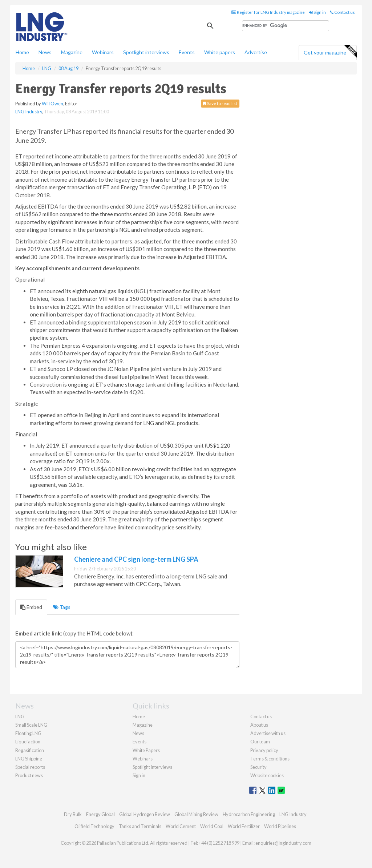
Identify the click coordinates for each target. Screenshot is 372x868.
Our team (260, 742)
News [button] (45, 52)
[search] (286, 26)
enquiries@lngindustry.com (283, 843)
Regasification (30, 750)
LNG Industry (29, 112)
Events (187, 52)
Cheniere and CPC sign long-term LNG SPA (136, 559)
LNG (20, 716)
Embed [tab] (31, 607)
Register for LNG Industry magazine (268, 12)
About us (259, 725)
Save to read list (220, 103)
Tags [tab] (62, 607)
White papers (220, 52)
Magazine (72, 52)
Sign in (318, 12)
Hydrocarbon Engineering (249, 814)
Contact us (343, 12)
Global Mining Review (196, 814)
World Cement (181, 826)
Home (22, 52)
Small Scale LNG (31, 725)
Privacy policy (264, 750)
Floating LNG (28, 733)
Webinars (103, 52)
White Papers (146, 750)
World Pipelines (280, 826)
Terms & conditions (270, 759)
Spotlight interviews (146, 52)
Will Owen (52, 104)
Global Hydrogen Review (145, 814)
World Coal (212, 826)
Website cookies (267, 775)
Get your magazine (330, 52)
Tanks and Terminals (140, 826)
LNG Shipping (29, 759)
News (138, 733)
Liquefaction (28, 742)
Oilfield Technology (94, 826)
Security (258, 767)
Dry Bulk (73, 814)
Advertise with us (268, 733)
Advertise (256, 52)
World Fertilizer (244, 826)
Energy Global (100, 814)
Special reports (30, 767)
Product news (29, 775)
